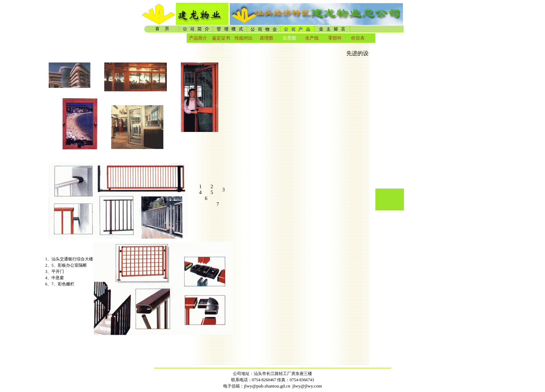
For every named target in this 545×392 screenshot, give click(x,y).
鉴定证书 (221, 38)
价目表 (358, 38)
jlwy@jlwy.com (307, 386)
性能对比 (244, 38)
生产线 (312, 38)
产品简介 (198, 38)
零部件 (335, 38)
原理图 (266, 38)
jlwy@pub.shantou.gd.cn (267, 386)
